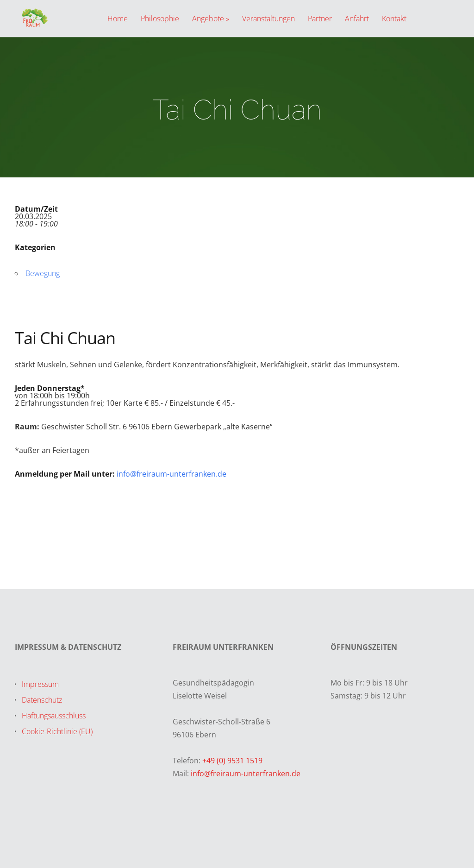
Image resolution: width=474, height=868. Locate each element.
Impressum (40, 684)
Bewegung (43, 273)
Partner (320, 19)
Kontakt (394, 19)
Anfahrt (357, 19)
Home (118, 19)
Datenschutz (42, 700)
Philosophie (160, 19)
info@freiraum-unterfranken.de (172, 474)
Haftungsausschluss (54, 716)
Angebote (208, 19)
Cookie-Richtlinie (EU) (57, 731)
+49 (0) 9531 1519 (232, 761)
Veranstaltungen (268, 19)
